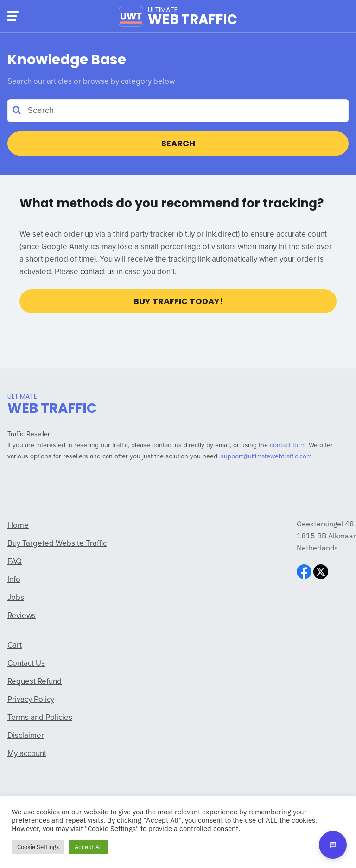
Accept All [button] (89, 847)
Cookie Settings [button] (38, 847)
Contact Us (26, 664)
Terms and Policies (40, 718)
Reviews (22, 616)
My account (27, 754)
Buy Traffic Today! (178, 301)
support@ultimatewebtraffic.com (266, 456)
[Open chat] (333, 845)
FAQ (15, 562)
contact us (98, 272)
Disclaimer (26, 736)
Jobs (16, 598)
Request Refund (35, 682)
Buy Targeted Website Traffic (57, 544)
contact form (288, 445)
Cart (15, 646)
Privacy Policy (31, 700)
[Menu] (13, 16)
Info (14, 580)
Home (18, 526)
